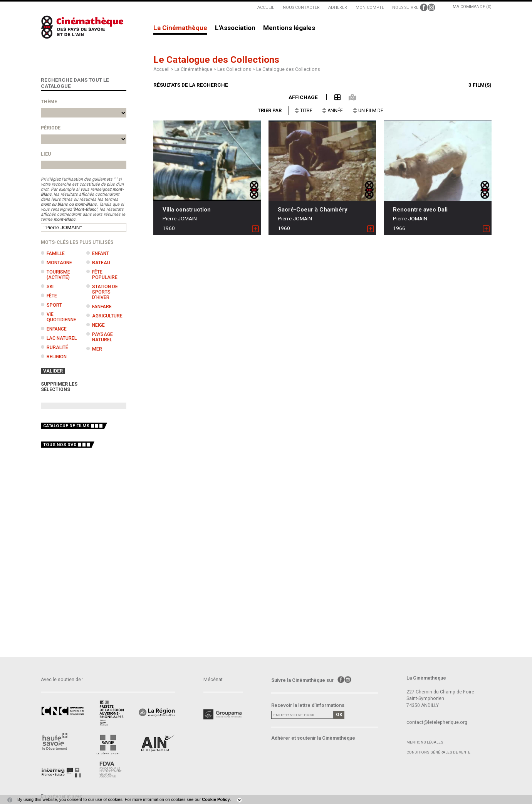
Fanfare (102, 307)
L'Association (235, 28)
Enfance (57, 329)
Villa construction (187, 210)
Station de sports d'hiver (105, 292)
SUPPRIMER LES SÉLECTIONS (59, 387)
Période (51, 128)
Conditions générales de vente (438, 752)
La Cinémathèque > (196, 69)
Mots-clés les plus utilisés (77, 242)
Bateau (101, 263)
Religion (57, 357)
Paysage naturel (102, 337)
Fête (52, 296)
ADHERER (338, 8)
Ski (50, 287)
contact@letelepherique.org (437, 722)
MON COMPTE (370, 8)
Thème (49, 102)
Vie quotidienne (61, 317)
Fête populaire (105, 275)
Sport (54, 305)
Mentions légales (289, 28)
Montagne (59, 263)
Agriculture (107, 316)
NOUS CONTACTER (301, 8)
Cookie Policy (216, 799)
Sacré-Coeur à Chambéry (313, 210)
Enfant (101, 253)
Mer (97, 349)
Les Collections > (237, 69)
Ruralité (57, 347)
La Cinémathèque (180, 28)
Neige (98, 325)
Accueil (161, 69)
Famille (56, 253)
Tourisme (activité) (58, 275)
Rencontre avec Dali (420, 210)
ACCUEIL (266, 8)
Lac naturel (62, 338)
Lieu (46, 154)
